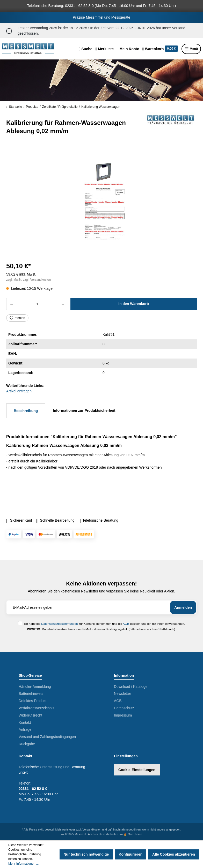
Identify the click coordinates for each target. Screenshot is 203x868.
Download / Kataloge (131, 687)
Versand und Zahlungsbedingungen (47, 737)
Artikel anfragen (19, 391)
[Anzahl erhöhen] (63, 304)
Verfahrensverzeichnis (37, 708)
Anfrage (25, 729)
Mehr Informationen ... (23, 864)
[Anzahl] (37, 304)
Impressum (123, 715)
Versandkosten (92, 829)
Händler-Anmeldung (35, 687)
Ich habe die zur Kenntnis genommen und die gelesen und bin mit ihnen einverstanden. (104, 624)
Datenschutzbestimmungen (59, 624)
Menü (191, 49)
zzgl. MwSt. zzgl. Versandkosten (28, 280)
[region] (102, 201)
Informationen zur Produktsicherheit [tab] (84, 410)
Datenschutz (124, 708)
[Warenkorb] (160, 49)
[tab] (26, 411)
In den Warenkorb (134, 304)
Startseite (14, 107)
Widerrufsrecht (30, 715)
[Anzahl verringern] (12, 304)
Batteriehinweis (31, 694)
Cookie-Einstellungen (137, 770)
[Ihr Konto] (128, 49)
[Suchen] (86, 49)
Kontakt (25, 722)
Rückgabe (27, 744)
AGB (126, 624)
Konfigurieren (130, 854)
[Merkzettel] (104, 49)
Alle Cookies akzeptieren (174, 854)
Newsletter (122, 694)
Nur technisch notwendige (86, 854)
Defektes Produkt (32, 701)
